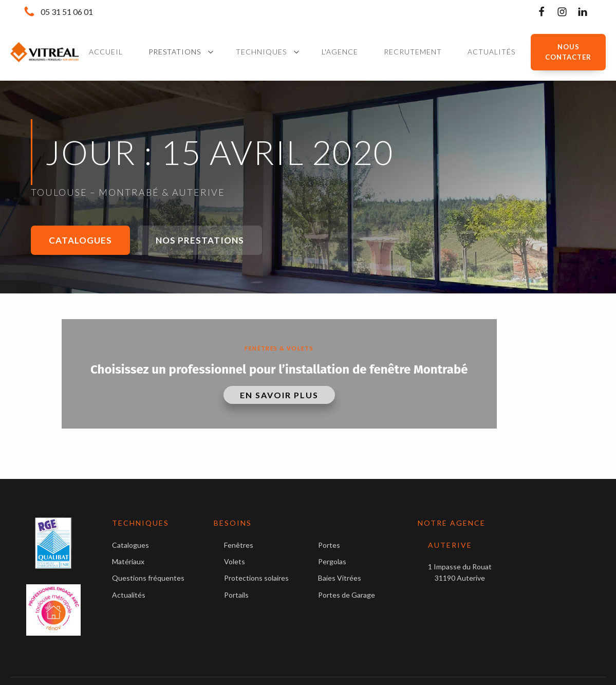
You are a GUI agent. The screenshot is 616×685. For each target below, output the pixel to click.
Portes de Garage (347, 595)
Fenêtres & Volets (279, 348)
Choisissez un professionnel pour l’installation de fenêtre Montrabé (279, 369)
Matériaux (128, 561)
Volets (235, 561)
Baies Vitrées (340, 578)
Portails (236, 595)
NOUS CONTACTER (568, 52)
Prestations (175, 52)
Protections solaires (256, 578)
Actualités (129, 595)
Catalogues (80, 240)
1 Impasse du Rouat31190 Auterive (460, 572)
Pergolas (332, 561)
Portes (329, 545)
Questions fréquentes (148, 578)
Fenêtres (239, 545)
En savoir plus (279, 395)
